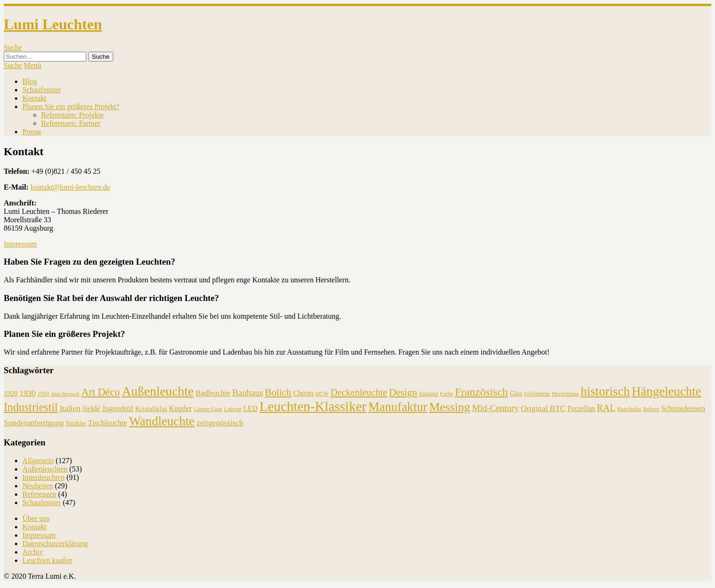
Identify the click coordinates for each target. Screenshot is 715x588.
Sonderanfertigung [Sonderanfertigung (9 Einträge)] (34, 423)
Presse (32, 132)
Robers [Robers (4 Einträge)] (651, 409)
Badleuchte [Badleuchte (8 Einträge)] (213, 393)
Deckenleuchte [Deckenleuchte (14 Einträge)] (359, 392)
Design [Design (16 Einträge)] (403, 392)
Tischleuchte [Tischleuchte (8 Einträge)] (108, 423)
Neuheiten (38, 486)
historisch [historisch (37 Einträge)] (605, 391)
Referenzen (39, 494)
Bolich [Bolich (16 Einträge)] (278, 392)
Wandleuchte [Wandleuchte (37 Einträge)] (162, 421)
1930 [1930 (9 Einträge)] (28, 393)
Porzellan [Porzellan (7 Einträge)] (581, 408)
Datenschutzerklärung (55, 544)
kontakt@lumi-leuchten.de (70, 187)
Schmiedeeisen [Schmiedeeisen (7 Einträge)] (683, 408)
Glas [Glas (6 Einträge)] (516, 393)
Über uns (36, 518)
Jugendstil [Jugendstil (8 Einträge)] (118, 408)
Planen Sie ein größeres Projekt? (71, 106)
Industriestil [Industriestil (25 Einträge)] (31, 407)
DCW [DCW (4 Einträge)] (322, 394)
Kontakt (34, 98)
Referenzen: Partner (71, 123)
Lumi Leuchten (53, 24)
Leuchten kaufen (47, 560)
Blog (30, 81)
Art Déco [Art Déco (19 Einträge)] (100, 392)
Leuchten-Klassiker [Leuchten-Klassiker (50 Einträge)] (313, 406)
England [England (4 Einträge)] (429, 394)
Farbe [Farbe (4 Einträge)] (447, 394)
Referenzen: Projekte (72, 115)
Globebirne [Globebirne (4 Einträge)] (537, 394)
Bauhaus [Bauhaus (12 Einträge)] (247, 393)
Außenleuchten (45, 469)
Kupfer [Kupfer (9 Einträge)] (181, 408)
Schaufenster (42, 90)
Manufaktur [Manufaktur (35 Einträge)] (398, 407)
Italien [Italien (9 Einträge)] (70, 408)
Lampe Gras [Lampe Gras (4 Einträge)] (208, 409)
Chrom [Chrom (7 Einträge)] (303, 393)
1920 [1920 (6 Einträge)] (11, 393)
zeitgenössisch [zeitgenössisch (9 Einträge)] (220, 423)
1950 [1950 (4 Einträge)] (43, 394)
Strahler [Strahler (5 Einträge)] (76, 423)
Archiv (33, 552)
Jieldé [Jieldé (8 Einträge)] (91, 408)
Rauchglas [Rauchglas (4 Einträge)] (629, 409)
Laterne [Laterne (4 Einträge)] (233, 409)
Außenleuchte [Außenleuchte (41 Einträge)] (158, 391)
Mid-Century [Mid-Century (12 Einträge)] (495, 408)
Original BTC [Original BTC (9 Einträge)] (543, 408)
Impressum (20, 244)
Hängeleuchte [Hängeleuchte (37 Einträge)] (666, 391)
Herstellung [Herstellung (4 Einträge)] (565, 394)
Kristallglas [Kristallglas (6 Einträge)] (151, 409)
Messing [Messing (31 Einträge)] (450, 407)
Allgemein (38, 461)
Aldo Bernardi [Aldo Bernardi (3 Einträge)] (65, 394)
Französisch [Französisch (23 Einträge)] (481, 392)
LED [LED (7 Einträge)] (251, 408)
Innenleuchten (44, 477)
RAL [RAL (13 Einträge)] (606, 408)
